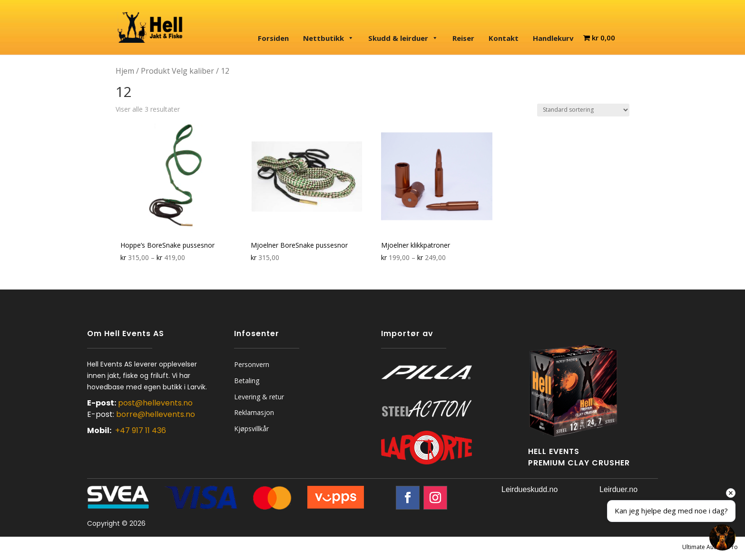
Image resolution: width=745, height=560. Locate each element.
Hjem (125, 71)
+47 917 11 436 (141, 430)
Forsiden (273, 38)
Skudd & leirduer (403, 38)
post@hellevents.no (155, 403)
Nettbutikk (328, 38)
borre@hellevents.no (156, 414)
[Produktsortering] (583, 110)
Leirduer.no (618, 489)
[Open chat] (722, 537)
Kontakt (504, 38)
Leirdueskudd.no (529, 489)
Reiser (463, 38)
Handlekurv (553, 38)
